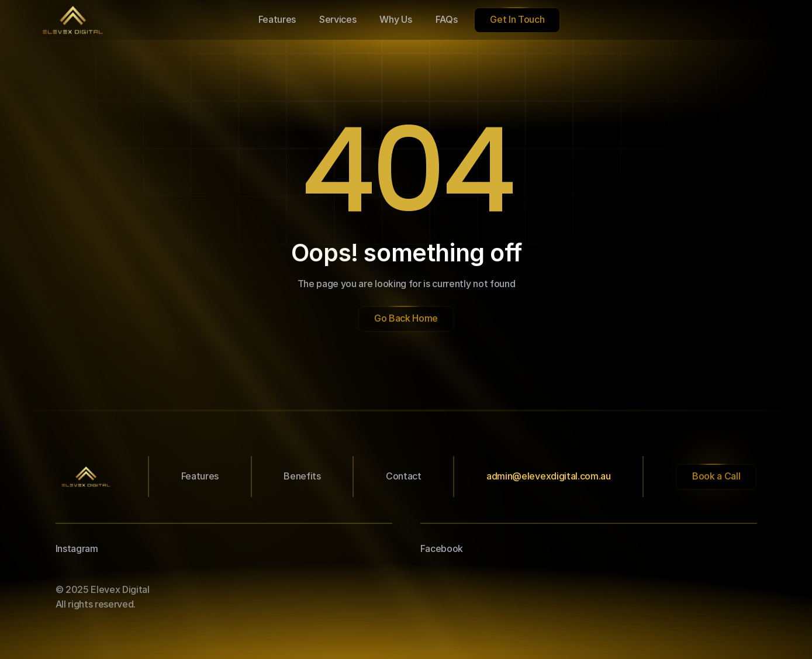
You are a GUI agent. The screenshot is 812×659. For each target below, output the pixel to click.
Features (200, 476)
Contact (404, 476)
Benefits (302, 476)
